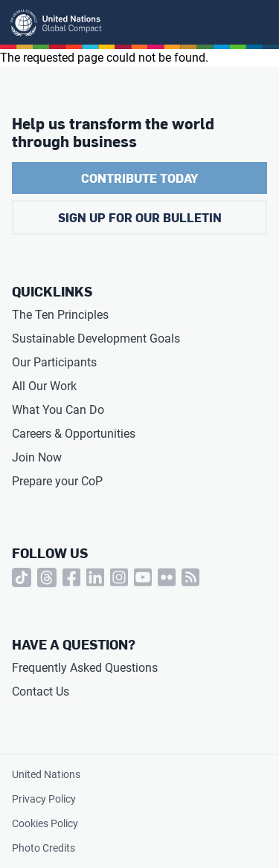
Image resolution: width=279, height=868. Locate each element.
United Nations (46, 774)
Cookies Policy (45, 823)
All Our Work (44, 386)
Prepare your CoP (57, 481)
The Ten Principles (60, 315)
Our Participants (54, 362)
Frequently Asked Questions (85, 668)
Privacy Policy (44, 799)
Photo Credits (44, 848)
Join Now (37, 457)
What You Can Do (58, 410)
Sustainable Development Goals (96, 339)
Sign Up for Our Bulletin (140, 217)
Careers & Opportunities (74, 434)
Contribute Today (139, 178)
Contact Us (41, 692)
